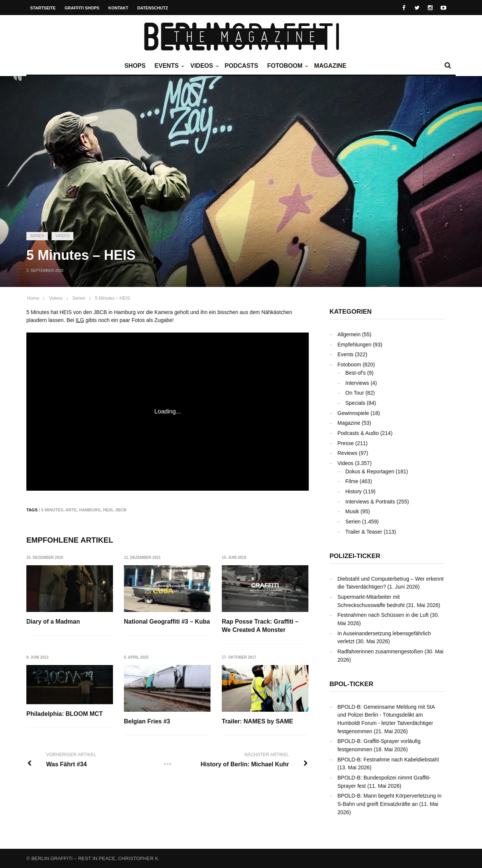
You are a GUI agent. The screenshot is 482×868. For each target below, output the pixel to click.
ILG (80, 320)
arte (71, 510)
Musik (352, 511)
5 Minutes (53, 510)
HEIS (108, 510)
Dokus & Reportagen (370, 471)
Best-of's (355, 373)
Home (33, 298)
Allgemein (349, 334)
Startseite (43, 8)
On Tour (355, 393)
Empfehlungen (354, 345)
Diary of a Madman (53, 622)
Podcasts (242, 66)
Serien (37, 236)
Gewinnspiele (353, 413)
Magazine (330, 66)
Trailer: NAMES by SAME (257, 721)
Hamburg (90, 510)
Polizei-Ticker (355, 556)
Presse (346, 443)
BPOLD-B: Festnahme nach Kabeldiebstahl (388, 760)
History (354, 491)
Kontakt (118, 8)
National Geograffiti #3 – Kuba (167, 622)
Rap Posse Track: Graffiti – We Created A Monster (260, 626)
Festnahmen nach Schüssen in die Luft (383, 615)
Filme (352, 481)
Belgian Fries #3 (147, 721)
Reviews (347, 453)
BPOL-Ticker (351, 684)
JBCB (120, 510)
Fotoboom (287, 66)
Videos (203, 66)
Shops (135, 66)
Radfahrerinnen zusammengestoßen (380, 651)
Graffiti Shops (82, 8)
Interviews (357, 383)
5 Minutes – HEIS (112, 298)
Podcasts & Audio (358, 433)
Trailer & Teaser (364, 532)
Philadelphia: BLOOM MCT (65, 714)
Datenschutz (153, 8)
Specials (355, 403)
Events (168, 66)
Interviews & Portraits (370, 502)
